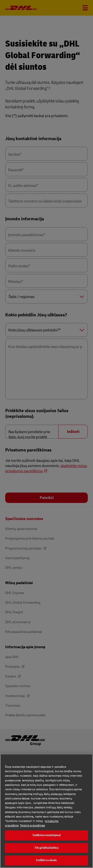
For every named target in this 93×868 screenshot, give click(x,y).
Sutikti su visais (46, 860)
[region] (46, 811)
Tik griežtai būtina (46, 848)
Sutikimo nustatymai (46, 835)
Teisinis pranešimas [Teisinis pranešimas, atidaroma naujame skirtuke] (32, 826)
